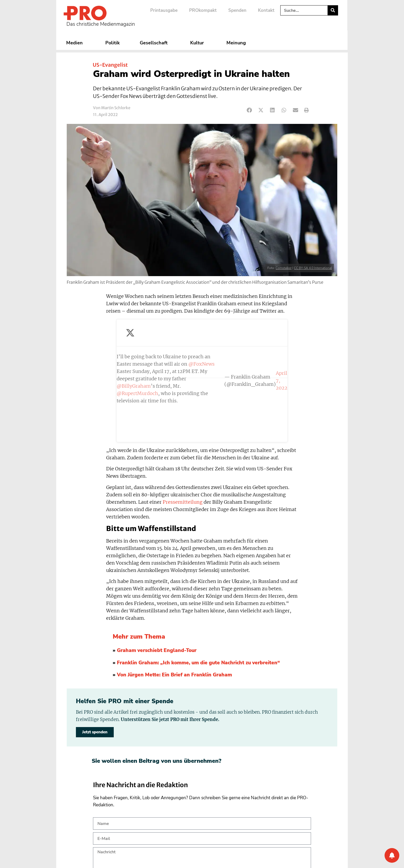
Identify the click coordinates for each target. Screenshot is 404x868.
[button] (249, 110)
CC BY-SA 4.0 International (313, 268)
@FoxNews (130, 330)
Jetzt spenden (95, 650)
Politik (113, 43)
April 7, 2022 (231, 356)
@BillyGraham (157, 338)
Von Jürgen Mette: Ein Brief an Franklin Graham (174, 593)
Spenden (237, 10)
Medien (76, 43)
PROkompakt (203, 10)
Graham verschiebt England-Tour (157, 568)
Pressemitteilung (183, 420)
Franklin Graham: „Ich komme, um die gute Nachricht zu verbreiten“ (198, 580)
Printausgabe (164, 10)
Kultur (198, 43)
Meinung (237, 43)
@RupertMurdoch (226, 338)
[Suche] (333, 10)
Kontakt (266, 10)
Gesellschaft (155, 43)
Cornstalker (284, 268)
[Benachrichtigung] (392, 855)
